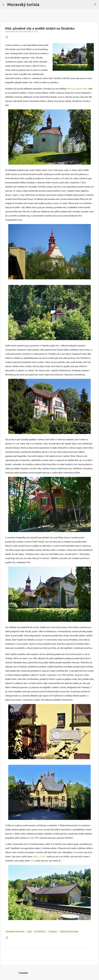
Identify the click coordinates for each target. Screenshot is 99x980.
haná (29, 932)
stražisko (53, 932)
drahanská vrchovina (15, 932)
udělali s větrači (39, 857)
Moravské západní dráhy (77, 89)
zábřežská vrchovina (69, 932)
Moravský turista (23, 4)
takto (32, 861)
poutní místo (40, 932)
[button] (7, 37)
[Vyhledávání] (43, 5)
